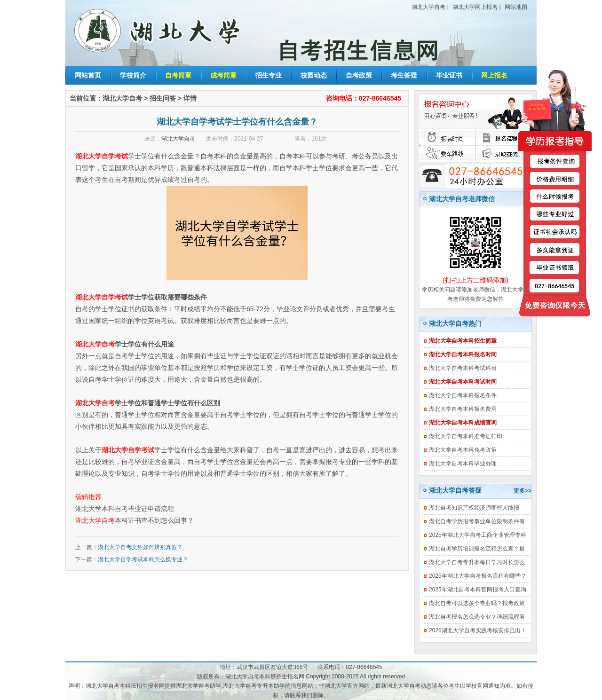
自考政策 (359, 75)
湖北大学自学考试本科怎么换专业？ (143, 559)
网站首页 (88, 75)
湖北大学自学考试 (102, 156)
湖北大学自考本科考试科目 (463, 368)
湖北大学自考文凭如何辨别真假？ (140, 547)
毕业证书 (449, 75)
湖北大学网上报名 (475, 7)
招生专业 (269, 75)
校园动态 (314, 75)
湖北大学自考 (428, 7)
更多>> (523, 491)
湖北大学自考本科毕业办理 (463, 464)
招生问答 (163, 98)
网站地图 (516, 7)
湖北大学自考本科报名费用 (463, 409)
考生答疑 (404, 75)
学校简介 (133, 75)
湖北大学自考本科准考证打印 (466, 436)
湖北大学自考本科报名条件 (463, 395)
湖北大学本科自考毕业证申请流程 (125, 509)
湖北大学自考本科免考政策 (463, 450)
